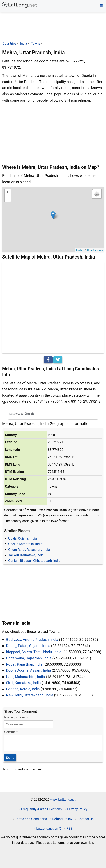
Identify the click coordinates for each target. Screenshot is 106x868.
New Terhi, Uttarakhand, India (30, 695)
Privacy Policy (77, 809)
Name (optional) (16, 717)
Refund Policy (62, 819)
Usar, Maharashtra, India (25, 677)
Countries (9, 44)
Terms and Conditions (31, 819)
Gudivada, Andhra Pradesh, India (32, 639)
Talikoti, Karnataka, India (26, 555)
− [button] (8, 199)
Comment (11, 732)
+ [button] (8, 192)
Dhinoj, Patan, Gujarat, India (28, 646)
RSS (69, 829)
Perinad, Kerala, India (23, 689)
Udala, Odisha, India (23, 539)
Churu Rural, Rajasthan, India (29, 550)
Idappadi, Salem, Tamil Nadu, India (34, 652)
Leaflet (80, 250)
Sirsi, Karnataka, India (23, 683)
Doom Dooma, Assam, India (29, 670)
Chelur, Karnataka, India (25, 544)
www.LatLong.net (63, 799)
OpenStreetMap (95, 250)
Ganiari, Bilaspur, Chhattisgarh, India (34, 561)
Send (10, 758)
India (24, 44)
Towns (36, 44)
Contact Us (85, 819)
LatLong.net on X (49, 829)
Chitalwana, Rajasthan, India (29, 658)
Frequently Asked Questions (42, 809)
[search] (47, 414)
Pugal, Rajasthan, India (24, 664)
